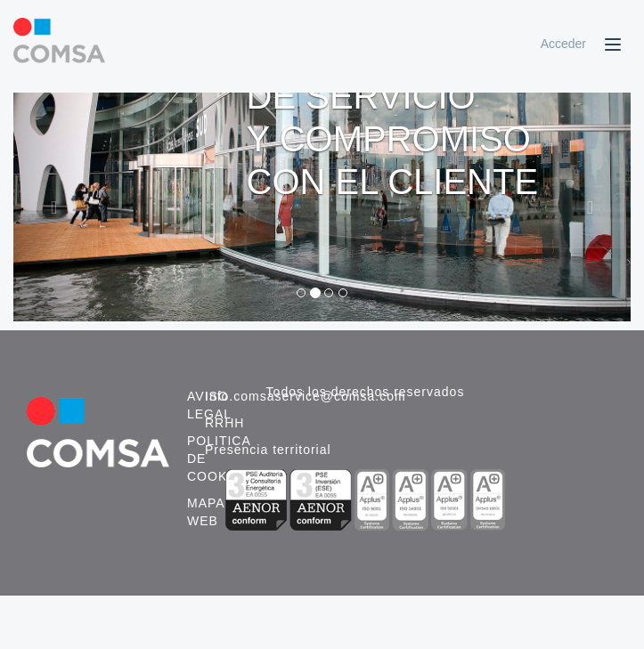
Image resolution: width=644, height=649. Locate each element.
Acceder (563, 44)
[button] (60, 207)
